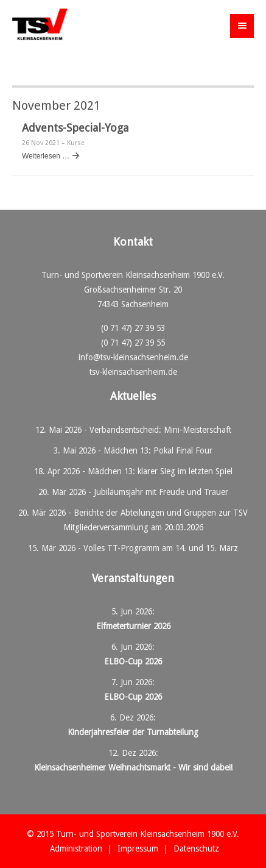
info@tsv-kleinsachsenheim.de (133, 357)
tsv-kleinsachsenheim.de (133, 372)
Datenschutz (196, 848)
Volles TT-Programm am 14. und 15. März (161, 548)
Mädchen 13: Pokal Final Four (158, 450)
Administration (76, 848)
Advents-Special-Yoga (75, 128)
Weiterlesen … (46, 156)
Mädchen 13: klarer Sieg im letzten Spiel (160, 471)
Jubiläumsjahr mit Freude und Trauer (161, 492)
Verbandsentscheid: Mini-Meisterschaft (160, 430)
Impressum (138, 848)
